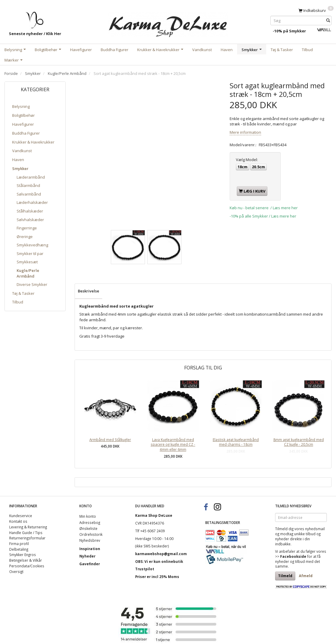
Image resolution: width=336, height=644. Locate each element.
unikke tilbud (305, 534)
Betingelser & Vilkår (26, 560)
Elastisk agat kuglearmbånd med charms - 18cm (236, 442)
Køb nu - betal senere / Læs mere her (264, 208)
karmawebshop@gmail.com (161, 554)
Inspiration (90, 549)
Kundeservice (21, 516)
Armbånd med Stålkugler (110, 440)
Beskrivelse (89, 291)
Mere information (245, 132)
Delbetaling (19, 549)
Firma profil (19, 544)
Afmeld (306, 576)
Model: (247, 160)
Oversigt (16, 571)
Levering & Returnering (28, 527)
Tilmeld (285, 576)
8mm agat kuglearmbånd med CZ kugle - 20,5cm (299, 442)
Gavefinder (90, 564)
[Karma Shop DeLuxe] (168, 23)
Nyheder (87, 556)
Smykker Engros (23, 555)
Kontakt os (18, 521)
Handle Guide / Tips (26, 533)
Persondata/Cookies (27, 566)
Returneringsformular (27, 538)
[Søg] (328, 20)
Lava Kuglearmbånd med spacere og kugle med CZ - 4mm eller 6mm (173, 444)
